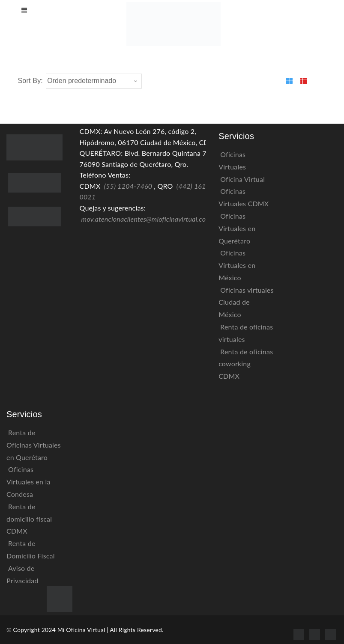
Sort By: (31, 81)
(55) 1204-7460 (128, 186)
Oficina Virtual (242, 179)
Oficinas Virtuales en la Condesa (28, 482)
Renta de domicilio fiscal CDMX (29, 519)
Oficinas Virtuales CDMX (244, 197)
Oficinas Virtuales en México (237, 265)
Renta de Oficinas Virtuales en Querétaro (34, 445)
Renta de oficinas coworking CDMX (246, 364)
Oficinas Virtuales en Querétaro (237, 228)
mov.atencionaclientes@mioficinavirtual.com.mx (152, 219)
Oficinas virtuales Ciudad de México (246, 302)
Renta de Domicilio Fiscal (31, 549)
